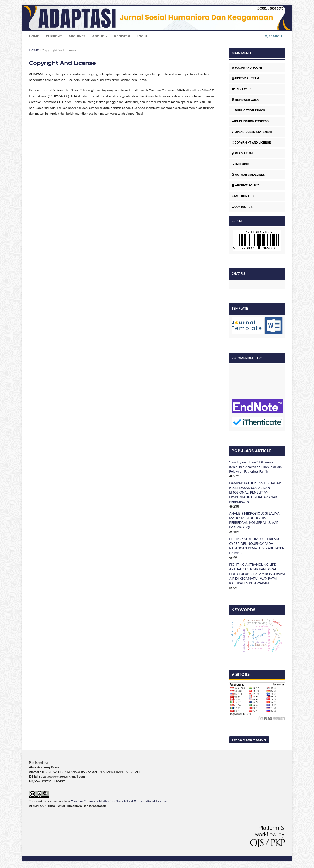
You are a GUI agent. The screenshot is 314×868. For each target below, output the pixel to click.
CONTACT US (242, 207)
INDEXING (240, 164)
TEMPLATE (240, 308)
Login (142, 36)
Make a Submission (249, 740)
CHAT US (238, 273)
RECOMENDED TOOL (248, 358)
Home (34, 36)
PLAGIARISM (242, 153)
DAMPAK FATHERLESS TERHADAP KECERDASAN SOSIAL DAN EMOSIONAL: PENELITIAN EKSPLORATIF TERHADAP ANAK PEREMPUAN (255, 492)
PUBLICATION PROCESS (250, 121)
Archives (77, 36)
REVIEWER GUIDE (246, 100)
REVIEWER (241, 89)
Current (54, 36)
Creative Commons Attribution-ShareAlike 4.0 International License (118, 801)
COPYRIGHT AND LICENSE (251, 143)
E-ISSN (237, 221)
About (98, 36)
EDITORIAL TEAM (245, 78)
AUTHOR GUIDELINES (248, 175)
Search (273, 36)
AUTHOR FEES (243, 196)
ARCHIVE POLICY (245, 185)
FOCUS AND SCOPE (247, 68)
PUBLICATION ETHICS (248, 111)
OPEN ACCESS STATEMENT (252, 132)
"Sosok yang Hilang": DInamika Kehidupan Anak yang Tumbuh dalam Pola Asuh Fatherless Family (255, 467)
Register (122, 36)
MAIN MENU (241, 53)
